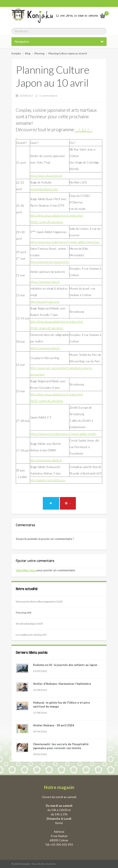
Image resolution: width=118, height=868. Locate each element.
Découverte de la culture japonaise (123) (39, 602)
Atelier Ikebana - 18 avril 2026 (54, 725)
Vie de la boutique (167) (29, 624)
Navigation (22, 41)
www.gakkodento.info (44, 189)
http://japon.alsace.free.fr (46, 176)
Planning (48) (24, 613)
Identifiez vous (26, 570)
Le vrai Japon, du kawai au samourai (77, 15)
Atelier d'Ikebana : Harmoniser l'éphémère (62, 684)
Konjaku (16, 53)
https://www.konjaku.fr (45, 282)
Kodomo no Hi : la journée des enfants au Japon (65, 665)
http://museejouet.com (45, 302)
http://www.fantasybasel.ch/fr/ (50, 262)
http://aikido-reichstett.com (48, 480)
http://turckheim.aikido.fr (46, 460)
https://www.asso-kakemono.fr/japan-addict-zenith (63, 434)
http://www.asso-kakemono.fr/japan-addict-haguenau (65, 242)
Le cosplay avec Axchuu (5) (31, 635)
